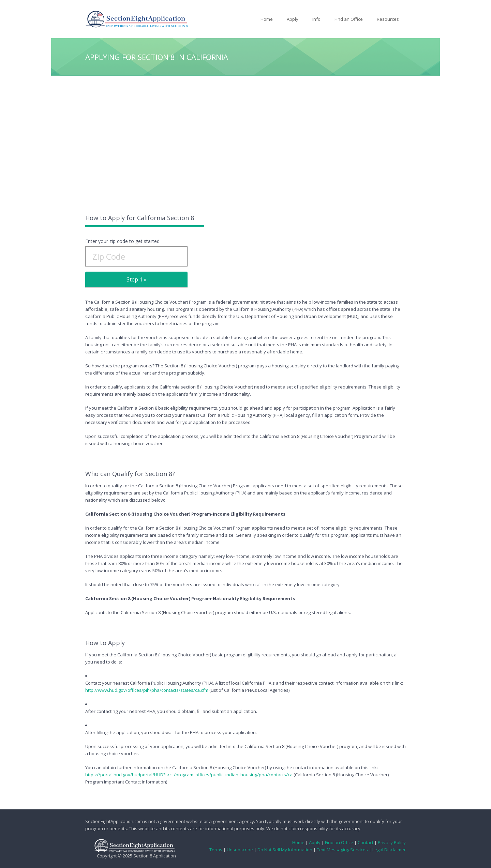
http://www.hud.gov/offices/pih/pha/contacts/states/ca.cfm (147, 690)
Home (267, 19)
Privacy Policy (392, 842)
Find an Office (349, 19)
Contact (366, 842)
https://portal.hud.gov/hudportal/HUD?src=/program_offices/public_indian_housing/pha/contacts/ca (189, 775)
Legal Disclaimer (389, 850)
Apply (293, 19)
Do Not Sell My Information (285, 850)
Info (316, 19)
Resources (388, 19)
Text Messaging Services (342, 850)
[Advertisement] (245, 144)
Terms (216, 850)
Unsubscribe (240, 850)
